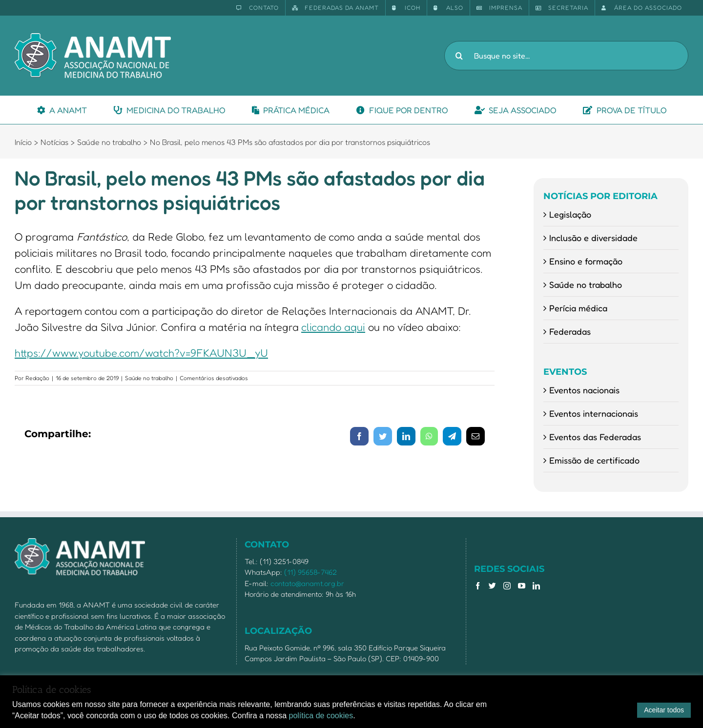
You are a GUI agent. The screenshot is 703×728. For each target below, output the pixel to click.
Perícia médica (578, 308)
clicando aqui (333, 327)
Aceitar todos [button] (664, 710)
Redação (37, 378)
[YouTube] (522, 586)
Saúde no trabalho (149, 378)
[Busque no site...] (566, 56)
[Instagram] (507, 586)
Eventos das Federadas (595, 437)
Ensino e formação (586, 261)
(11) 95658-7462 (310, 572)
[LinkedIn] (536, 586)
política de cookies (321, 716)
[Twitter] (492, 586)
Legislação (570, 214)
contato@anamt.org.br (307, 583)
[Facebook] (478, 586)
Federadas (570, 331)
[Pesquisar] (459, 56)
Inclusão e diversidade (593, 238)
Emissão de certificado (594, 460)
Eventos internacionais (594, 413)
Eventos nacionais (584, 390)
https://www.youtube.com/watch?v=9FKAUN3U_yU (141, 353)
